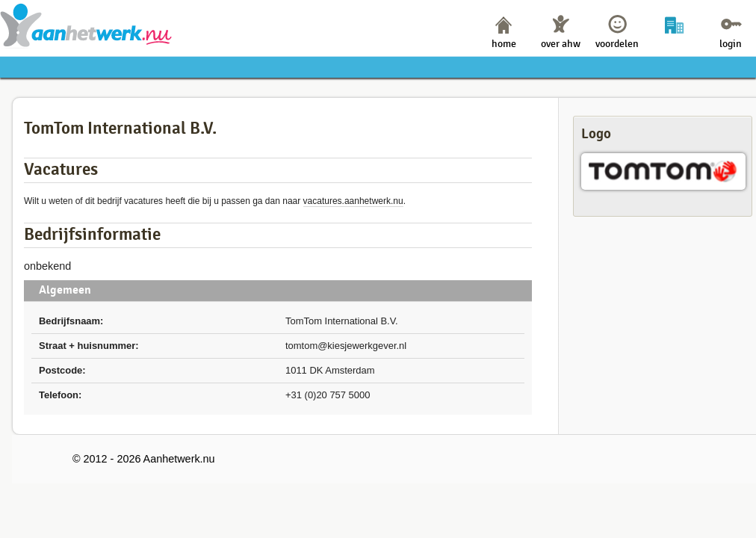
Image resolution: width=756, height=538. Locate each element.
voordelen (617, 44)
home (504, 44)
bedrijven (674, 44)
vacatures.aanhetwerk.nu (353, 201)
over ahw (561, 44)
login (731, 44)
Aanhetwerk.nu (86, 25)
